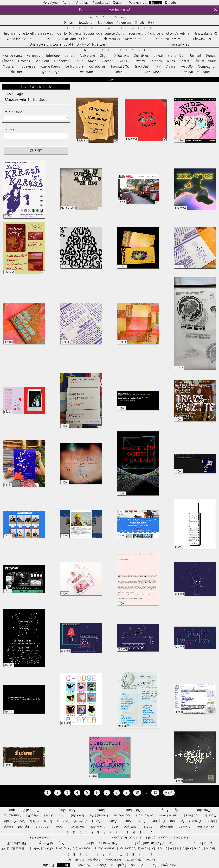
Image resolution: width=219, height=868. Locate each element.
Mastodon (105, 23)
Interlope (53, 56)
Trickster (16, 72)
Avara (171, 67)
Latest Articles (112, 28)
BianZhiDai (176, 56)
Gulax (123, 61)
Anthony (156, 61)
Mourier (9, 67)
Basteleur (42, 61)
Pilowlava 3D (203, 39)
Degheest (62, 61)
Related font (13, 112)
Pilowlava (122, 56)
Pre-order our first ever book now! (104, 10)
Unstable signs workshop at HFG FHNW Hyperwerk (68, 45)
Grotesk (24, 61)
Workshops (138, 3)
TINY (157, 67)
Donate (171, 3)
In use (156, 3)
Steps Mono (153, 72)
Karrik (184, 61)
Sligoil (105, 56)
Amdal (93, 61)
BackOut (142, 67)
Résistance (87, 72)
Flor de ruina (12, 56)
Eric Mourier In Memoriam (121, 39)
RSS (151, 23)
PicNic (78, 61)
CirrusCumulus (205, 61)
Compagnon (207, 67)
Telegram (124, 23)
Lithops (8, 61)
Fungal (211, 56)
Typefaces (100, 3)
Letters (70, 56)
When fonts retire (20, 39)
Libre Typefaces (112, 50)
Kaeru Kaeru (51, 67)
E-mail (69, 23)
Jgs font (195, 56)
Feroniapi (34, 56)
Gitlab (140, 23)
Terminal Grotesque (195, 72)
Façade (108, 61)
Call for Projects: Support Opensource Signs (91, 34)
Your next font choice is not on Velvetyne (159, 34)
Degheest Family (167, 39)
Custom (119, 3)
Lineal (158, 56)
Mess (171, 61)
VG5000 (187, 67)
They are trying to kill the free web (28, 34)
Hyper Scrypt (51, 72)
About (67, 3)
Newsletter (86, 23)
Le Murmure (75, 67)
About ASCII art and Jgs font (67, 39)
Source (9, 130)
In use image (13, 94)
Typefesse (28, 67)
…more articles (178, 45)
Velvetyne (50, 3)
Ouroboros (98, 67)
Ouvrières (141, 56)
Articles (82, 3)
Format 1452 (120, 67)
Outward (138, 61)
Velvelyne (88, 56)
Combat (120, 72)
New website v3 (205, 34)
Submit (36, 151)
